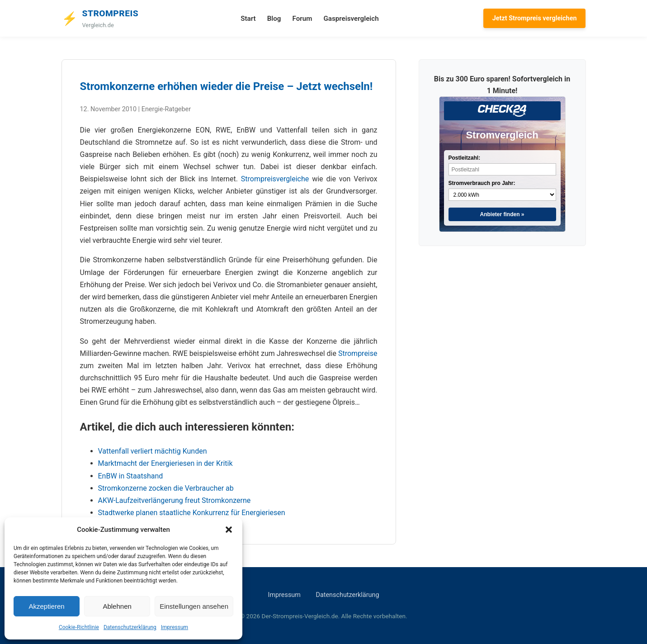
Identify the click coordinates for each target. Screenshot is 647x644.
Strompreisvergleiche (275, 179)
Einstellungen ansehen (194, 606)
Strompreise (358, 353)
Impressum (175, 627)
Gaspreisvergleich (351, 19)
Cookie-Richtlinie (79, 627)
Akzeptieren (46, 606)
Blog (274, 19)
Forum (302, 19)
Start (248, 19)
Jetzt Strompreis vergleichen (535, 18)
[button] (229, 530)
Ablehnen (117, 606)
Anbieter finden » (502, 214)
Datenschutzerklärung (130, 627)
